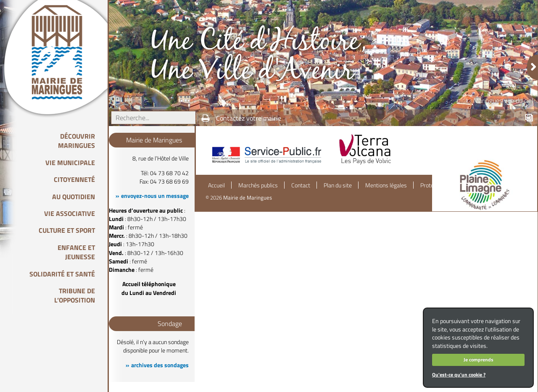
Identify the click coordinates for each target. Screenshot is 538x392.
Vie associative (70, 213)
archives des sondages (160, 365)
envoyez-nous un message (155, 196)
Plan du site (338, 185)
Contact (301, 185)
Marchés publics (258, 185)
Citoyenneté (74, 179)
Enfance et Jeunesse (76, 252)
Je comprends (479, 359)
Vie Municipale (70, 163)
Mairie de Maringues (248, 197)
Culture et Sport (67, 230)
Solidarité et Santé (62, 274)
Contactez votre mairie (249, 118)
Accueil (216, 185)
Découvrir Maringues (76, 141)
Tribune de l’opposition (75, 295)
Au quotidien (74, 197)
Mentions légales (386, 185)
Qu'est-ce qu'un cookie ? (459, 375)
